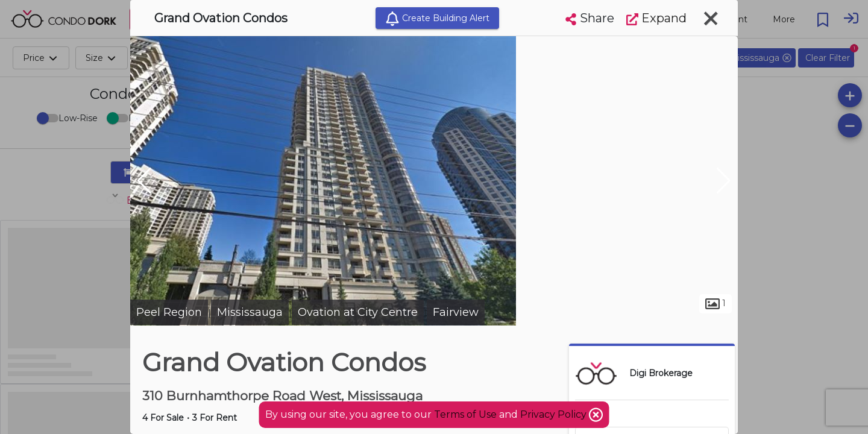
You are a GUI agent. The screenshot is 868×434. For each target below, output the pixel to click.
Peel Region (169, 312)
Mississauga (250, 312)
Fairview (456, 312)
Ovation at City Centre (358, 312)
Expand (656, 18)
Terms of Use (465, 414)
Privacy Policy (555, 414)
